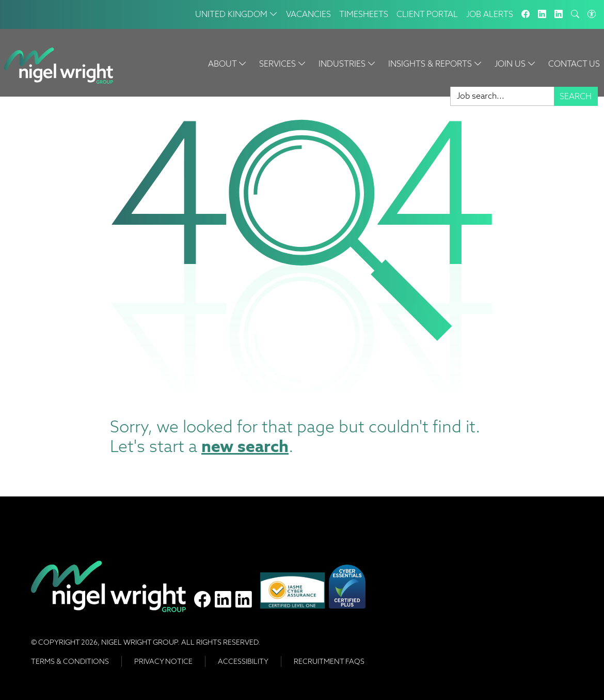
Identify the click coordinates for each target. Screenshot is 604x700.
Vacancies (308, 14)
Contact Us (574, 64)
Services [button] (283, 64)
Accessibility (243, 661)
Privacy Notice (163, 661)
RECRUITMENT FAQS (329, 661)
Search (576, 96)
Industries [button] (347, 64)
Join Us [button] (515, 64)
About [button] (227, 64)
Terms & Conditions (70, 661)
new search (245, 446)
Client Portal (427, 14)
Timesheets (364, 14)
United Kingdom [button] (236, 14)
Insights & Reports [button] (435, 64)
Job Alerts (490, 14)
